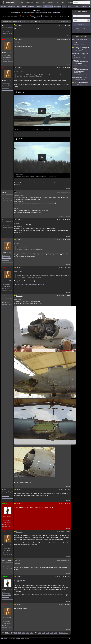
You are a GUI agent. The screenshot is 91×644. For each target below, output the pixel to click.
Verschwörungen (48, 7)
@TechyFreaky (19, 71)
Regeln (18, 639)
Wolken (37, 13)
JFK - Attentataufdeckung (81, 83)
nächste (66, 22)
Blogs (37, 3)
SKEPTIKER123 (7, 560)
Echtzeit (21, 3)
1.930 (55, 22)
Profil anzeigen (6, 56)
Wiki (63, 3)
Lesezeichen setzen (7, 34)
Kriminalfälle (31, 7)
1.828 (28, 22)
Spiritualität (39, 7)
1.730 (16, 22)
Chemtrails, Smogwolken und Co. (81, 55)
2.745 (61, 22)
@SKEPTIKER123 (20, 580)
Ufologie (65, 7)
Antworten (56, 16)
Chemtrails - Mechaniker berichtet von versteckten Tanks (81, 42)
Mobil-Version (25, 639)
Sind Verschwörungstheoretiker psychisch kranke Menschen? (81, 71)
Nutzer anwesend (81, 12)
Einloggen (82, 25)
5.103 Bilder (25, 16)
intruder (4, 504)
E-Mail (58, 13)
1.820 (24, 22)
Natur (70, 7)
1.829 (32, 22)
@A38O (17, 209)
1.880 (51, 22)
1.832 (43, 22)
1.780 (20, 22)
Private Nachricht (7, 58)
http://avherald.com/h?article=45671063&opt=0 (30, 285)
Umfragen (76, 7)
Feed (54, 13)
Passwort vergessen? (81, 28)
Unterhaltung (83, 7)
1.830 (36, 22)
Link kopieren (6, 31)
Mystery (24, 7)
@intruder (17, 564)
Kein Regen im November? (81, 79)
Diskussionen (29, 3)
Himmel (32, 13)
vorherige (7, 22)
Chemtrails (42, 13)
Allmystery (9, 3)
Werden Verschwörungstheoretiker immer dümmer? (81, 63)
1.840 (47, 22)
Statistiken (50, 3)
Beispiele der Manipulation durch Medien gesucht (81, 49)
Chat (58, 3)
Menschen (4, 7)
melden (68, 36)
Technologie (57, 7)
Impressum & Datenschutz (8, 639)
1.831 (39, 22)
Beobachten (46, 16)
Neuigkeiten (70, 3)
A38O (3, 39)
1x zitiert (62, 216)
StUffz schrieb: (22, 247)
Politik (19, 7)
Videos (43, 3)
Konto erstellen (82, 31)
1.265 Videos (36, 16)
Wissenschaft (12, 7)
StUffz (4, 25)
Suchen (64, 16)
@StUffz (17, 43)
